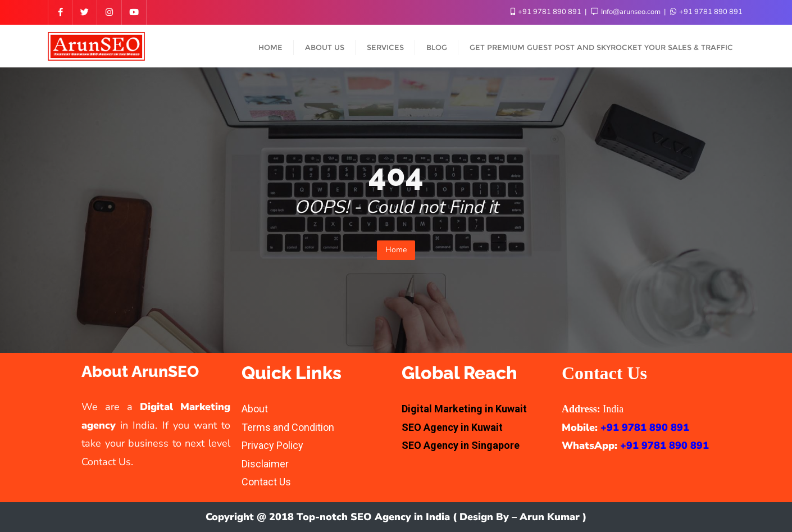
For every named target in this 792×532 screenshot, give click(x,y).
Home (396, 250)
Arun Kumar (550, 517)
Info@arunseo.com (627, 12)
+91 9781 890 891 (547, 12)
